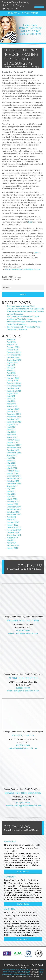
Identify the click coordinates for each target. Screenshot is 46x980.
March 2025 (12, 375)
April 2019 (11, 543)
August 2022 (12, 455)
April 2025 (11, 373)
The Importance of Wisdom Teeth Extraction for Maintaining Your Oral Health (25, 307)
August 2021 (12, 486)
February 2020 (13, 522)
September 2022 (14, 453)
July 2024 (11, 396)
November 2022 (14, 447)
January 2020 (12, 525)
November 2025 (14, 355)
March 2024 (12, 406)
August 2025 (12, 362)
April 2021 (11, 496)
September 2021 (14, 483)
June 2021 (11, 491)
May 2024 (11, 401)
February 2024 (13, 409)
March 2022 (12, 468)
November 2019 (14, 530)
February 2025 (13, 378)
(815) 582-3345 (23, 745)
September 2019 (14, 535)
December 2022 (14, 445)
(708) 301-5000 (23, 630)
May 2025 (11, 370)
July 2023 (11, 427)
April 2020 (11, 517)
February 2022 (13, 471)
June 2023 (11, 429)
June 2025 (11, 368)
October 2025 (13, 357)
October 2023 (13, 419)
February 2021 (13, 501)
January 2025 (12, 380)
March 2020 (12, 520)
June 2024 (11, 399)
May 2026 (11, 339)
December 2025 (14, 352)
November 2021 (14, 478)
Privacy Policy (35, 976)
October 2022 (13, 450)
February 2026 (13, 347)
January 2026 (12, 350)
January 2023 (12, 442)
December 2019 (14, 527)
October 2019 (13, 532)
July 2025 (11, 365)
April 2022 (11, 465)
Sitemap (28, 976)
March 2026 (12, 344)
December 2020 (14, 507)
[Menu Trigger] (39, 6)
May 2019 (11, 540)
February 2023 (13, 440)
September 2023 (14, 422)
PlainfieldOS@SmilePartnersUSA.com (23, 691)
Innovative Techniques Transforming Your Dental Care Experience (24, 323)
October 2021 (13, 481)
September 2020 (14, 514)
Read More (23, 871)
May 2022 (11, 463)
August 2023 (12, 424)
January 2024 (12, 411)
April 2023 (11, 435)
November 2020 (14, 509)
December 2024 (14, 383)
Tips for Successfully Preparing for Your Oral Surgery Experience (23, 328)
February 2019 (13, 545)
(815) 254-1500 (23, 688)
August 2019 (12, 538)
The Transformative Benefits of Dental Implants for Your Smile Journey (23, 318)
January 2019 (12, 548)
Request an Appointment (23, 13)
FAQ (24, 976)
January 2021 (12, 504)
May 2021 (11, 494)
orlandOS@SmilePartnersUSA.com (23, 633)
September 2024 (14, 391)
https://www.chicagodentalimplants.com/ (23, 269)
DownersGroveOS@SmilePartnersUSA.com (23, 806)
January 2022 (12, 473)
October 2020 (13, 512)
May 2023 (11, 432)
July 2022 (11, 458)
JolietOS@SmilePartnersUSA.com (23, 748)
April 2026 (11, 342)
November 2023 (14, 417)
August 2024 (12, 393)
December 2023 (14, 414)
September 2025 (14, 360)
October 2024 (13, 388)
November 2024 (14, 386)
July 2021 (11, 489)
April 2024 (11, 404)
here (30, 222)
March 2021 (12, 499)
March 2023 (12, 437)
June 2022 (11, 460)
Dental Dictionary (17, 976)
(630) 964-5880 (23, 803)
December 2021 (14, 476)
